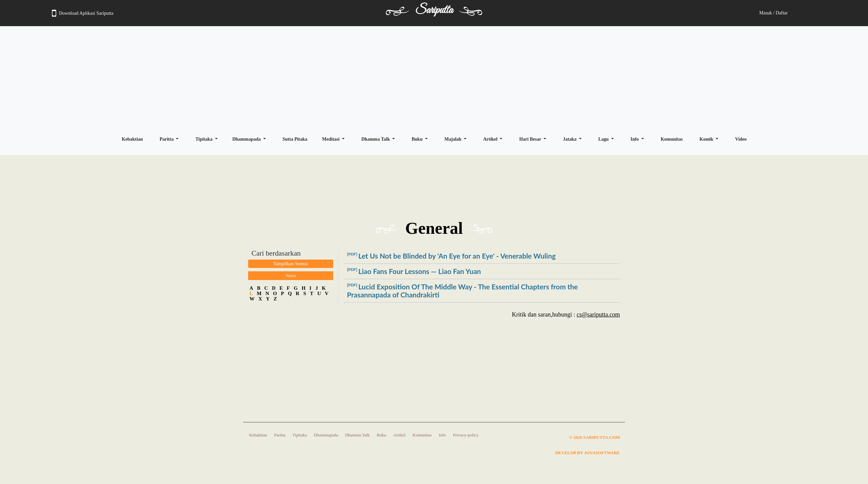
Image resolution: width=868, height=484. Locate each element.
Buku (418, 139)
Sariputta (434, 10)
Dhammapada (247, 139)
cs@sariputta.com (598, 315)
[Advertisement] (434, 79)
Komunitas (672, 139)
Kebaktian (132, 139)
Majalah (453, 139)
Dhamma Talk (376, 139)
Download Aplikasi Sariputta (83, 13)
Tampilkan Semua (291, 264)
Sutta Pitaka (295, 139)
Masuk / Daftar (773, 13)
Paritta (167, 139)
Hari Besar (531, 139)
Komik (707, 139)
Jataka (570, 139)
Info (635, 139)
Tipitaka (204, 139)
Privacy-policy (466, 435)
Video (741, 139)
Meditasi (332, 139)
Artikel (491, 139)
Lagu (604, 139)
